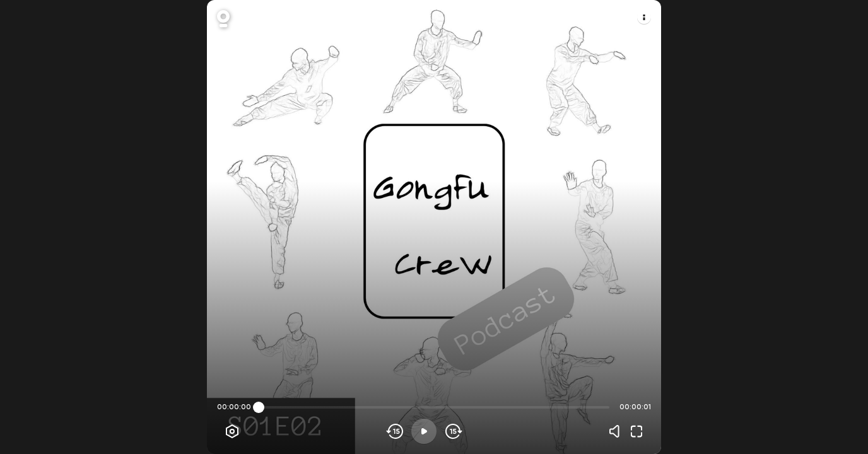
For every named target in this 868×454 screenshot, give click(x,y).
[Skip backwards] (395, 431)
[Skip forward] (453, 431)
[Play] (424, 431)
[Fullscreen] (636, 431)
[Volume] (618, 431)
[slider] (259, 407)
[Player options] (232, 431)
